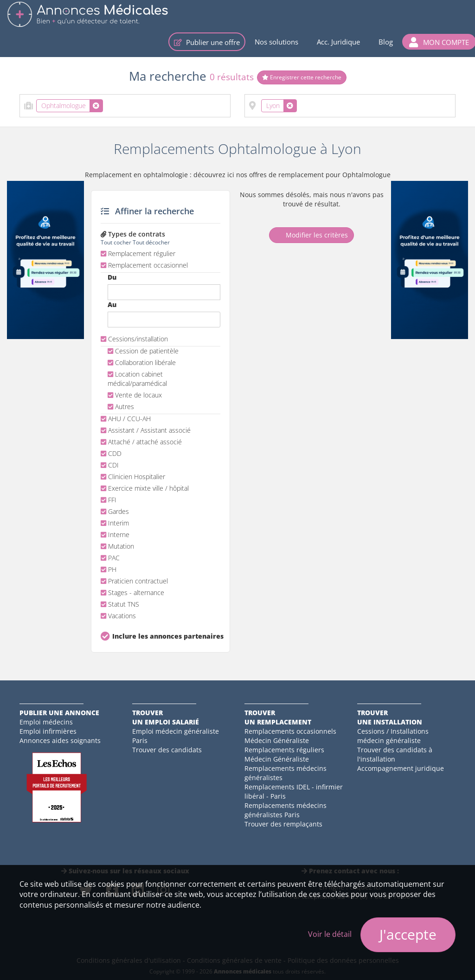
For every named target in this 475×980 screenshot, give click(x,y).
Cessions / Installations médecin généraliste (393, 736)
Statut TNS (120, 604)
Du (112, 277)
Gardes (115, 511)
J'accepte (408, 934)
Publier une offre (207, 42)
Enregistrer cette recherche (302, 77)
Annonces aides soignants (60, 740)
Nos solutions (276, 42)
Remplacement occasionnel (144, 265)
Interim (115, 523)
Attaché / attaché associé (141, 442)
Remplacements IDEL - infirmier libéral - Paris (294, 791)
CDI (110, 465)
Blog (386, 42)
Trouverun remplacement (278, 717)
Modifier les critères (311, 235)
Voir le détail (330, 934)
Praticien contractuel (134, 581)
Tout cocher (116, 242)
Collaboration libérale (142, 362)
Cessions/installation (134, 339)
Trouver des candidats (167, 750)
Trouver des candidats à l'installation (395, 754)
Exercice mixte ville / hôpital (145, 488)
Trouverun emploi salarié (166, 717)
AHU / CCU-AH (126, 419)
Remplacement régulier (138, 253)
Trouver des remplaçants (283, 824)
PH (109, 569)
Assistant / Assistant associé (146, 430)
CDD (111, 453)
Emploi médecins (46, 722)
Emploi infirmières (48, 731)
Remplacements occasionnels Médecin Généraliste (290, 736)
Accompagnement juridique (401, 768)
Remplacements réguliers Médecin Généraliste (284, 754)
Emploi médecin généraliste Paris (176, 736)
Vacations (118, 616)
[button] (439, 42)
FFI (109, 500)
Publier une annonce (59, 713)
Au (112, 304)
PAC (110, 558)
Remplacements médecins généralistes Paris (286, 810)
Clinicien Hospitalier (133, 477)
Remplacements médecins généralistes (286, 773)
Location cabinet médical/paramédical (137, 379)
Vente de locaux (135, 395)
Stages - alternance (132, 592)
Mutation (117, 546)
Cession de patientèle (143, 351)
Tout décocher (151, 242)
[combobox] (125, 106)
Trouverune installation (390, 717)
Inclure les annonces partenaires (166, 636)
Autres (121, 407)
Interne (115, 535)
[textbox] (108, 104)
